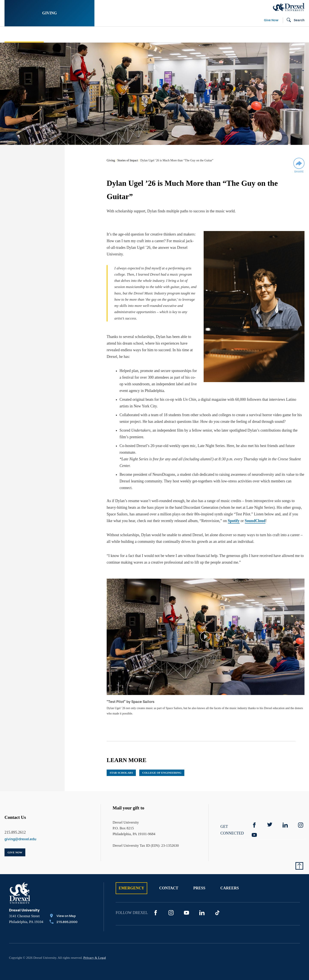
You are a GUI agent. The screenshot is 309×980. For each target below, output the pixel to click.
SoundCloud (255, 514)
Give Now (271, 20)
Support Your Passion (109, 35)
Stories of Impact (24, 35)
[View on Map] (64, 910)
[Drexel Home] (289, 7)
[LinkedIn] (202, 906)
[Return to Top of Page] (299, 860)
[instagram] (301, 819)
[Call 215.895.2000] (64, 916)
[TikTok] (217, 906)
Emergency (131, 882)
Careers (230, 882)
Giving (50, 13)
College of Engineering (162, 766)
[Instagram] (171, 906)
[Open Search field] (294, 20)
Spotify (234, 514)
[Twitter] (270, 819)
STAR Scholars (121, 766)
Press (199, 882)
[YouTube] (254, 829)
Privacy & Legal (95, 951)
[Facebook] (254, 819)
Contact (169, 882)
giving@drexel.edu (20, 833)
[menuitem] (39, 35)
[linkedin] (285, 819)
